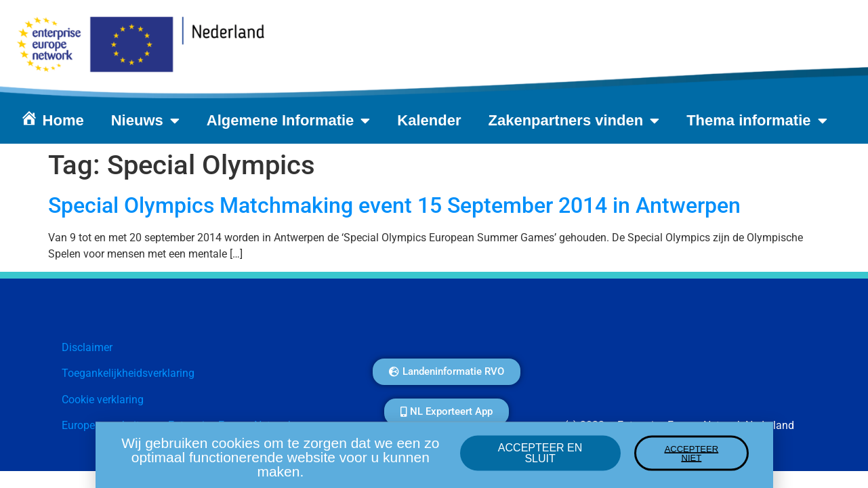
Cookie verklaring (103, 400)
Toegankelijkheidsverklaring (128, 373)
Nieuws (145, 121)
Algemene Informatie (289, 121)
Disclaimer (87, 347)
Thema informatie (757, 121)
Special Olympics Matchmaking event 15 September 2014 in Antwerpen (394, 205)
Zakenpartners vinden (574, 121)
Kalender (429, 120)
